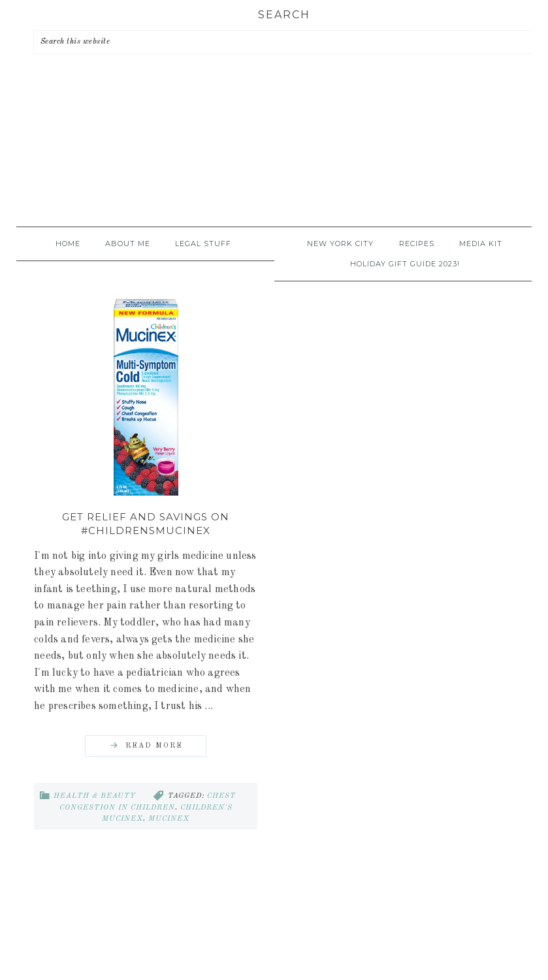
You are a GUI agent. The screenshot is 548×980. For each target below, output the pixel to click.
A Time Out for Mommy (274, 157)
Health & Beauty (95, 796)
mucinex (169, 819)
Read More (154, 746)
